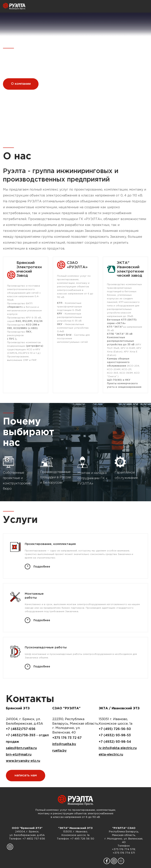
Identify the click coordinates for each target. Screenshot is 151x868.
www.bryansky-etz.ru (23, 761)
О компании (21, 84)
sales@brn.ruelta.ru (21, 748)
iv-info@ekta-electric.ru (118, 748)
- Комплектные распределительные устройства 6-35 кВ (70, 317)
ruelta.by (59, 751)
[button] (73, 133)
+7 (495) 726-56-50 (115, 729)
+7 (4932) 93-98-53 (115, 735)
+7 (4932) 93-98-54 (115, 742)
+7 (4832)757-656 (21, 729)
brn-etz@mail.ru (19, 755)
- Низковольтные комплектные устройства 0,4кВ (73, 328)
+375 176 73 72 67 (67, 738)
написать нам (26, 775)
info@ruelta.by (64, 744)
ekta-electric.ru (111, 755)
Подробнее (42, 567)
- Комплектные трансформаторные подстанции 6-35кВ (70, 307)
